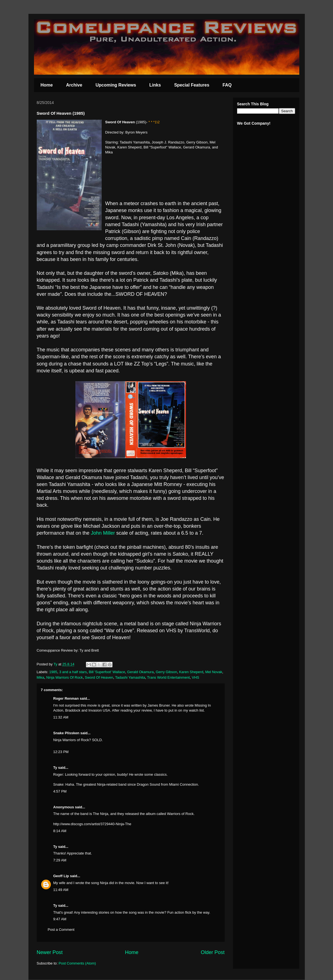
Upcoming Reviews (116, 85)
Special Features (192, 85)
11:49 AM (61, 890)
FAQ (227, 85)
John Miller (103, 533)
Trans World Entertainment (168, 677)
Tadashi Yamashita (130, 677)
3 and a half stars (73, 672)
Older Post (213, 952)
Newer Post (50, 952)
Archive (74, 85)
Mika (40, 677)
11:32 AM (61, 717)
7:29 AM (60, 860)
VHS (196, 677)
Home (47, 85)
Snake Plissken (66, 733)
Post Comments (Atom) (77, 963)
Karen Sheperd (191, 672)
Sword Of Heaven (99, 677)
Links (155, 85)
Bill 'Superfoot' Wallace (107, 672)
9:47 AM (60, 919)
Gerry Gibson (166, 672)
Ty (55, 768)
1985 (53, 672)
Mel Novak (214, 672)
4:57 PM (60, 791)
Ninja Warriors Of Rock (64, 677)
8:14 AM (60, 831)
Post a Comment (61, 930)
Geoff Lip (61, 876)
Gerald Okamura (140, 672)
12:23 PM (61, 752)
